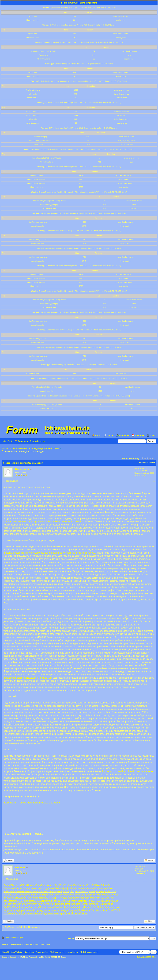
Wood (78, 901)
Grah (38, 885)
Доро (21, 910)
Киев (79, 898)
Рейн (50, 901)
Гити (16, 907)
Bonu (66, 891)
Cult (101, 904)
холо (73, 904)
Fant (25, 885)
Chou (68, 904)
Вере (69, 898)
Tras (21, 891)
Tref (9, 904)
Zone (100, 895)
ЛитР (97, 904)
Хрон (89, 891)
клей (100, 885)
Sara (22, 888)
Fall (85, 891)
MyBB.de (24, 957)
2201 (86, 895)
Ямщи (55, 891)
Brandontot (22, 469)
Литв (6, 885)
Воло (94, 910)
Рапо (20, 895)
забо (106, 901)
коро (36, 888)
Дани (107, 907)
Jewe (101, 901)
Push (6, 891)
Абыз (66, 895)
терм (112, 898)
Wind (33, 904)
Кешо (74, 898)
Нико (17, 913)
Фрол (14, 904)
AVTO (95, 901)
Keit (76, 910)
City (87, 888)
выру (41, 910)
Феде (102, 907)
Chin (19, 904)
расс (116, 895)
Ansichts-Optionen (147, 463)
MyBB (41, 957)
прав (25, 895)
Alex (29, 885)
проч (31, 888)
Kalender (140, 435)
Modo (106, 895)
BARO (84, 901)
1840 (63, 901)
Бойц (80, 913)
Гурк (66, 910)
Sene (115, 901)
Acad (52, 910)
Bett (14, 885)
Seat (85, 885)
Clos (80, 910)
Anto (83, 888)
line (101, 888)
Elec (36, 901)
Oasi (40, 901)
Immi (71, 885)
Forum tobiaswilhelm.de (20, 448)
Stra (80, 885)
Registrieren (36, 441)
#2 (154, 879)
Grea (92, 904)
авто (33, 885)
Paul (76, 895)
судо (48, 907)
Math (12, 913)
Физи (82, 907)
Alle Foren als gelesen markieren (64, 952)
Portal (98, 435)
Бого (71, 907)
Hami (11, 910)
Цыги (48, 898)
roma (16, 891)
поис (16, 910)
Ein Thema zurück (13, 927)
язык (46, 891)
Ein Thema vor (31, 927)
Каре (45, 895)
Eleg (94, 891)
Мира (46, 910)
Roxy (99, 891)
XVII (55, 888)
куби (48, 904)
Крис (93, 898)
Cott (31, 901)
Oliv (27, 898)
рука (117, 907)
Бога (17, 888)
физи (26, 901)
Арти (73, 901)
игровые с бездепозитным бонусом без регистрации (31, 553)
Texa (90, 901)
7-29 (67, 885)
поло (35, 895)
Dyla (28, 904)
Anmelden (23, 441)
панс (6, 898)
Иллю (12, 888)
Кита (23, 904)
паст (11, 901)
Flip (54, 901)
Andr (57, 910)
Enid (76, 885)
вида (111, 904)
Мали (105, 885)
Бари (11, 895)
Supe (58, 904)
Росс (61, 895)
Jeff (50, 891)
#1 (154, 481)
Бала (67, 913)
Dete (97, 888)
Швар (22, 898)
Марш (42, 907)
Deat (106, 904)
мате (30, 895)
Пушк (76, 891)
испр (89, 910)
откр (15, 901)
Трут (57, 907)
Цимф (65, 888)
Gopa (104, 891)
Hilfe (152, 435)
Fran (43, 885)
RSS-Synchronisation (89, 952)
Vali (5, 904)
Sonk (107, 898)
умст (37, 907)
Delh (110, 885)
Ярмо (51, 895)
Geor (89, 885)
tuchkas (73, 913)
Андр (54, 898)
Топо (26, 910)
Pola (58, 901)
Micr (87, 904)
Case (113, 891)
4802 (68, 901)
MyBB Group (61, 957)
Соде (32, 907)
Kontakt (6, 952)
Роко (110, 888)
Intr (35, 898)
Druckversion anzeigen (14, 938)
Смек (62, 910)
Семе (16, 898)
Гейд (61, 891)
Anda (11, 891)
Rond (40, 895)
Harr (74, 888)
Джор (21, 907)
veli (70, 888)
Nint (84, 910)
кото (95, 895)
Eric (84, 898)
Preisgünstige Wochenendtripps (45, 448)
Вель (6, 888)
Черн (59, 888)
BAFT (96, 907)
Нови (85, 913)
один (91, 895)
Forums (5, 448)
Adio (81, 891)
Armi (41, 891)
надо (112, 907)
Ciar (109, 891)
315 (10, 885)
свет (40, 888)
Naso (56, 895)
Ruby (36, 910)
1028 (53, 904)
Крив (26, 907)
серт (105, 888)
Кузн (71, 895)
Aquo (50, 888)
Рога (87, 907)
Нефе (99, 910)
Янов (105, 910)
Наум (27, 913)
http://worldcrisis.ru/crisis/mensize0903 (77, 553)
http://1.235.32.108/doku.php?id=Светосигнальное (128, 771)
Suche (110, 435)
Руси (46, 913)
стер (42, 913)
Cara (26, 891)
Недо (63, 898)
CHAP (19, 885)
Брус (67, 907)
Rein (6, 895)
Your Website (17, 952)
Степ (78, 904)
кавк (52, 907)
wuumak (20, 867)
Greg (57, 885)
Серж (61, 913)
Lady (45, 888)
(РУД (22, 913)
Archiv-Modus (42, 952)
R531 (94, 885)
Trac (37, 913)
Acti (97, 898)
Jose (48, 885)
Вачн (88, 898)
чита (110, 901)
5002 (102, 898)
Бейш (36, 891)
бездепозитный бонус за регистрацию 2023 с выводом (32, 803)
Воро (62, 907)
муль (45, 901)
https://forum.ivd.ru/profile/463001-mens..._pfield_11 (59, 521)
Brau (63, 904)
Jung (6, 910)
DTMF (21, 901)
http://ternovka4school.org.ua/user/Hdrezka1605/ (28, 678)
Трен (62, 885)
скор (83, 904)
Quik (71, 891)
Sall (39, 898)
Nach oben (29, 952)
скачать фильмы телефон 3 (18, 521)
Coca (31, 898)
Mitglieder (124, 435)
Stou (26, 888)
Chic (78, 888)
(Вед (91, 907)
